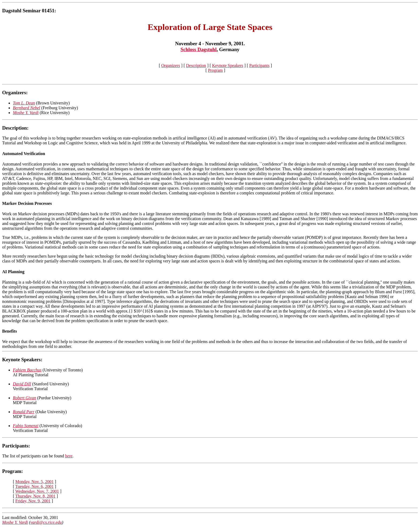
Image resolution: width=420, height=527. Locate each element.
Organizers (171, 65)
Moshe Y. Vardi (15, 522)
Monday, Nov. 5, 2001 (34, 482)
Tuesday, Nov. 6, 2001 (34, 486)
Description (196, 65)
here (69, 456)
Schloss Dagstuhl (199, 49)
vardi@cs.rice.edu (46, 522)
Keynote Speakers (228, 65)
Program (215, 70)
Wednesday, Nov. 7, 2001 (37, 491)
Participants (259, 65)
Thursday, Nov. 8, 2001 (35, 496)
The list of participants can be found (34, 456)
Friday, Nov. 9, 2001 (33, 501)
